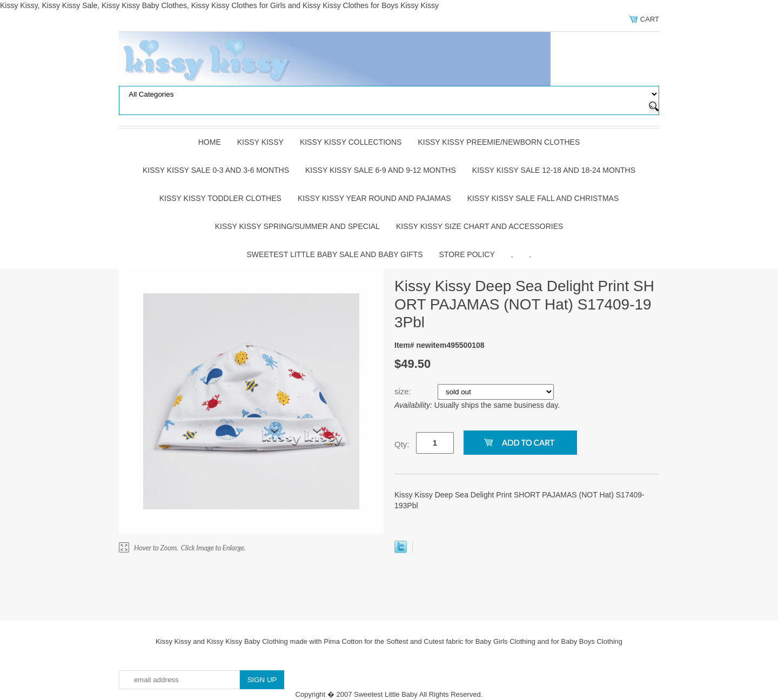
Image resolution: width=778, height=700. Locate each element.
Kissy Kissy (260, 142)
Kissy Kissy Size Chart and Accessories (479, 226)
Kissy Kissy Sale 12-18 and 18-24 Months (554, 170)
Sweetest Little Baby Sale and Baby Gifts (335, 254)
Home (210, 142)
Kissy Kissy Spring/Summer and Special (297, 226)
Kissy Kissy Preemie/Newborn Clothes (499, 142)
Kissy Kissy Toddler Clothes (220, 198)
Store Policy (467, 254)
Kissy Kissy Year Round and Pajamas (374, 198)
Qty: (402, 444)
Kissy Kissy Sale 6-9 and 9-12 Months (381, 170)
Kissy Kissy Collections (351, 142)
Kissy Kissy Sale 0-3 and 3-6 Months (216, 170)
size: (404, 391)
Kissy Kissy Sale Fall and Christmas (543, 198)
